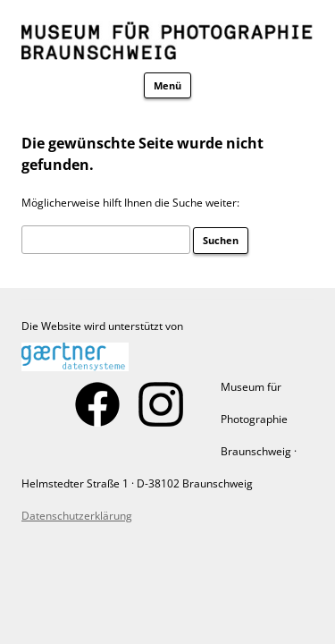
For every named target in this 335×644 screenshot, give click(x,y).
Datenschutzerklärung (77, 516)
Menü (167, 85)
